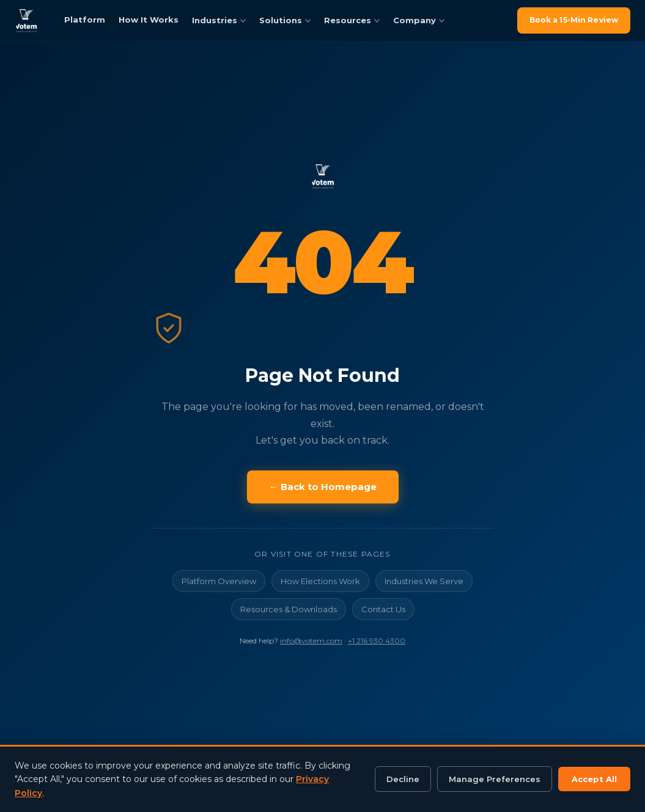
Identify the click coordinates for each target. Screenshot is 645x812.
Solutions (285, 20)
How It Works (149, 20)
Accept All (594, 779)
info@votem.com (311, 641)
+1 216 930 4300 (377, 641)
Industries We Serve (424, 581)
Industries (219, 20)
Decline (403, 779)
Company (419, 20)
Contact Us (383, 609)
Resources (352, 20)
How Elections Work (320, 581)
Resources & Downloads (289, 609)
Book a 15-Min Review (574, 20)
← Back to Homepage (323, 487)
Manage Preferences (495, 779)
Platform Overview (219, 581)
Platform (85, 20)
